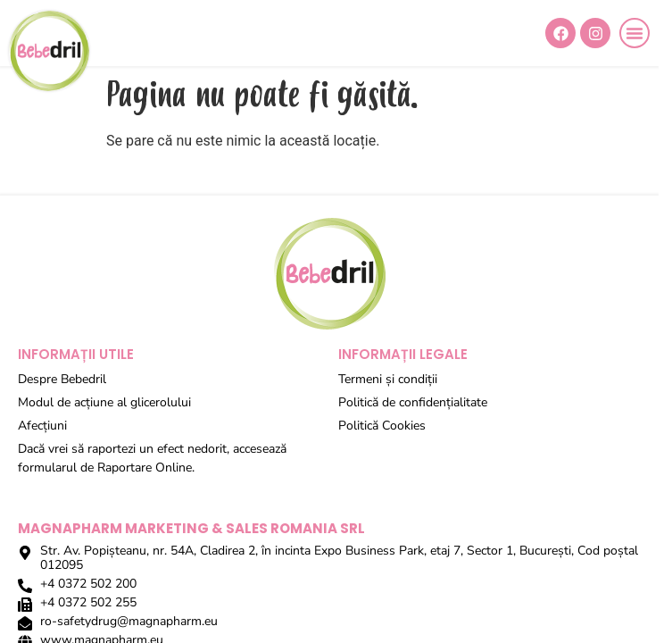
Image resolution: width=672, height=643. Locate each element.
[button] (635, 33)
